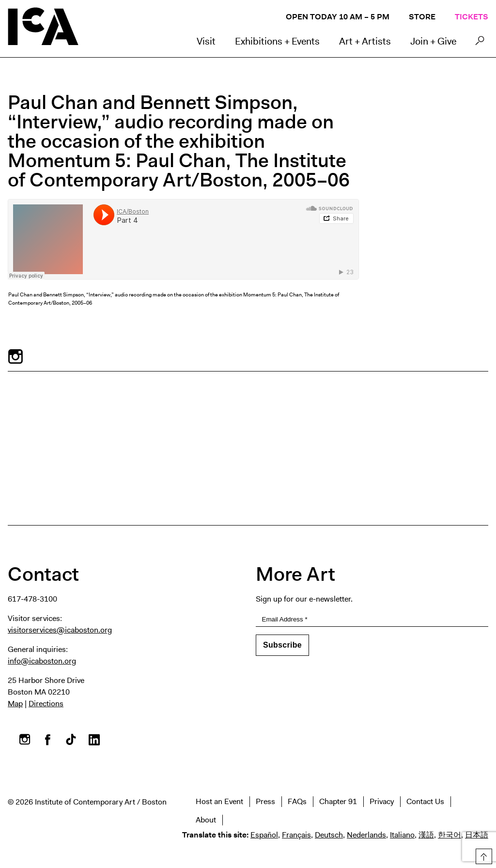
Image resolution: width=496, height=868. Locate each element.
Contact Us (425, 801)
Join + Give (433, 41)
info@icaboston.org (42, 661)
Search (480, 43)
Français (296, 835)
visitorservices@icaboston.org (60, 630)
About (206, 820)
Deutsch (329, 835)
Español (264, 835)
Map (15, 704)
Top (482, 855)
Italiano (402, 835)
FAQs (297, 801)
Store (422, 17)
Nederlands (366, 835)
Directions (46, 704)
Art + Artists (365, 41)
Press (265, 801)
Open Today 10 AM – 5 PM (338, 17)
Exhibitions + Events (277, 41)
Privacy (382, 801)
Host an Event (219, 801)
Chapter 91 (338, 801)
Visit (206, 41)
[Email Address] (372, 620)
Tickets (472, 17)
